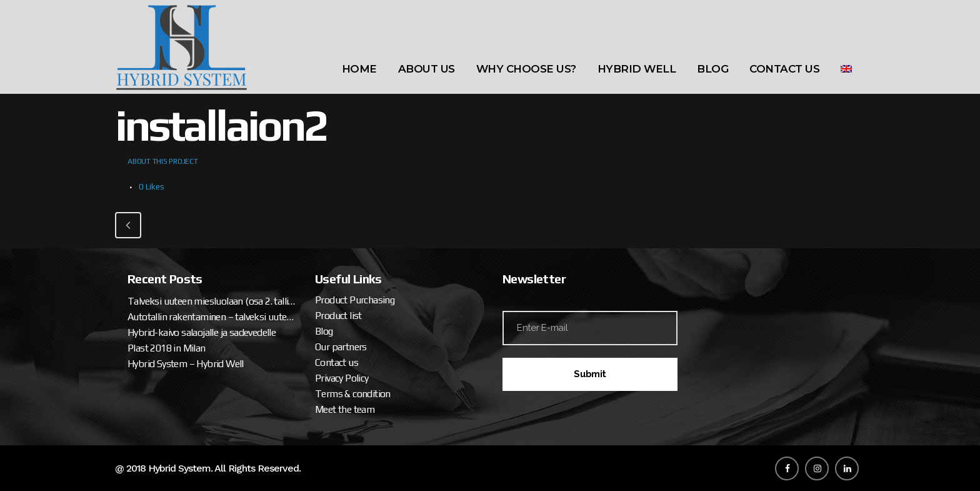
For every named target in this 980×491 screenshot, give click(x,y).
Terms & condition (353, 394)
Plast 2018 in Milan (167, 348)
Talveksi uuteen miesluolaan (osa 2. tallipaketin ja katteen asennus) (212, 301)
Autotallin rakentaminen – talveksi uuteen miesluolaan (212, 317)
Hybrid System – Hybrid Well (186, 364)
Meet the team (345, 409)
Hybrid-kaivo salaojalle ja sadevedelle (202, 332)
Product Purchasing (355, 300)
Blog (324, 331)
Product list (338, 316)
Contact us (337, 362)
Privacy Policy (342, 378)
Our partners (341, 347)
